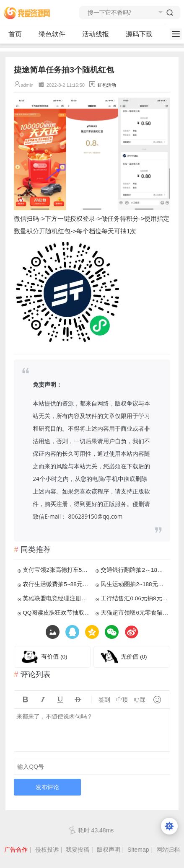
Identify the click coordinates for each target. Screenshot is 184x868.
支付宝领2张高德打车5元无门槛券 (56, 570)
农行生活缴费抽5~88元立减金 (56, 584)
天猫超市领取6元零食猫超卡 (134, 613)
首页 (15, 34)
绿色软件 (56, 34)
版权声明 (109, 850)
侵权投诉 (47, 850)
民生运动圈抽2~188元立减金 (134, 584)
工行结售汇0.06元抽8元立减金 (134, 598)
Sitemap (138, 850)
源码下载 (143, 34)
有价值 (54, 657)
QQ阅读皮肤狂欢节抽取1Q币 (56, 613)
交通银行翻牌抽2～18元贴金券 (134, 570)
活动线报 (99, 34)
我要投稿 (78, 850)
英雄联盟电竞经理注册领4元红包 (56, 598)
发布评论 (47, 787)
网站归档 (168, 850)
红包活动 (107, 85)
